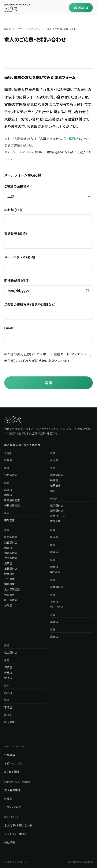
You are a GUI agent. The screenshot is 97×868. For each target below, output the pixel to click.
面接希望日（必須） (48, 287)
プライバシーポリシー (17, 834)
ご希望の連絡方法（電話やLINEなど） (48, 311)
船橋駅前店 (57, 475)
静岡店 (54, 552)
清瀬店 (8, 605)
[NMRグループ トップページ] (14, 420)
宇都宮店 (9, 520)
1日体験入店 (81, 7)
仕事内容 (10, 755)
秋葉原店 (9, 574)
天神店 (8, 672)
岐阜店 (54, 567)
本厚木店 (55, 521)
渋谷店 (8, 548)
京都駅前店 (57, 587)
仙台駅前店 (11, 475)
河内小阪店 (57, 607)
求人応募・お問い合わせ (18, 825)
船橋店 (54, 480)
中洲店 (8, 678)
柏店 (53, 491)
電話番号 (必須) (48, 240)
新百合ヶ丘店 (58, 516)
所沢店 (54, 460)
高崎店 (8, 490)
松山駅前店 (11, 652)
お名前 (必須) (48, 216)
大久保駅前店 (12, 589)
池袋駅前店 (11, 553)
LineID (48, 335)
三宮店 (54, 621)
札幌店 (8, 460)
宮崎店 (8, 707)
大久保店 (9, 595)
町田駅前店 (11, 600)
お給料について (13, 763)
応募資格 (72, 139)
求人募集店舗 (12, 790)
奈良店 (54, 636)
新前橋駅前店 (12, 500)
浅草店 (8, 563)
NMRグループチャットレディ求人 (22, 29)
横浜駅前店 (57, 505)
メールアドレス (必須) (48, 263)
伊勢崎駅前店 (12, 505)
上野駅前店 (11, 568)
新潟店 (54, 537)
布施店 (54, 602)
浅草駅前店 (11, 558)
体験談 (8, 799)
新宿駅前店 (11, 537)
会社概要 (10, 842)
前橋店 (8, 495)
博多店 (8, 667)
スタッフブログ (13, 807)
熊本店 (8, 692)
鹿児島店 (9, 722)
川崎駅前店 (57, 510)
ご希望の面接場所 (48, 193)
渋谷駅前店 (11, 542)
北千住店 (9, 579)
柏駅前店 (55, 485)
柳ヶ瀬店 (55, 572)
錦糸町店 (9, 584)
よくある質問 (12, 772)
